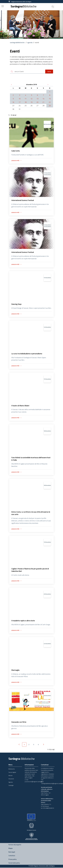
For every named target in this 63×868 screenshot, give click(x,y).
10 (20, 99)
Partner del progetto (15, 846)
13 (37, 99)
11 (26, 99)
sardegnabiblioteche (17, 42)
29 (50, 106)
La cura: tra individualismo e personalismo (28, 354)
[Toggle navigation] (3, 6)
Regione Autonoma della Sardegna (21, 2)
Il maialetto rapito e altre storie (24, 622)
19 (31, 102)
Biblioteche (12, 771)
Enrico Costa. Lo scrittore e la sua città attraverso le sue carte (31, 514)
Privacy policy (13, 861)
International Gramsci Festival (23, 201)
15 (50, 99)
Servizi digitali (12, 774)
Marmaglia (16, 672)
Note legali (12, 854)
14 (43, 99)
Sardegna (24, 6)
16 (13, 102)
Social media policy (14, 865)
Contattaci (12, 857)
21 (43, 102)
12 (31, 99)
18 (26, 102)
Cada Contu (16, 151)
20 (37, 102)
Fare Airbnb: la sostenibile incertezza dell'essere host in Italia (30, 460)
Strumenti (11, 780)
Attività (10, 777)
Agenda (11, 784)
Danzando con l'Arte (19, 724)
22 (50, 102)
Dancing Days (17, 305)
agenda (30, 42)
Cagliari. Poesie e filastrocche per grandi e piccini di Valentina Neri (31, 571)
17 (20, 102)
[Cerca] (53, 7)
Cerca (49, 72)
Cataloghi (11, 787)
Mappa (11, 850)
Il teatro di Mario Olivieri (21, 406)
